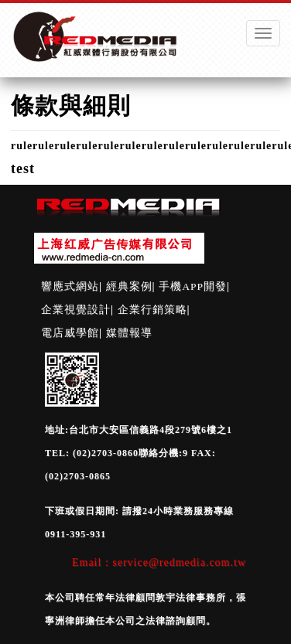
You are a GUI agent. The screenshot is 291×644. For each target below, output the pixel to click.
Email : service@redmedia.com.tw (159, 562)
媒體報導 (129, 333)
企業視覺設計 (76, 310)
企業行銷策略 (152, 310)
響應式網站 (70, 286)
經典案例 (129, 286)
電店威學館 (70, 333)
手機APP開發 (193, 286)
